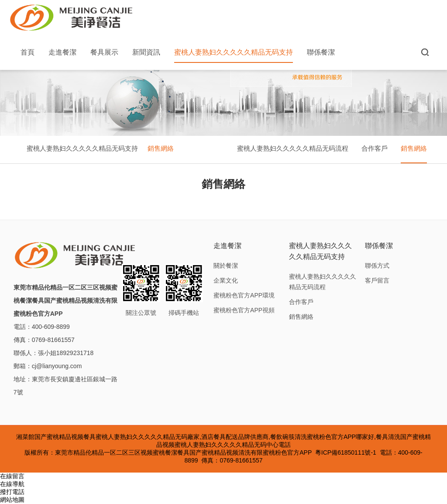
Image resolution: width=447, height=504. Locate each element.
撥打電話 (12, 492)
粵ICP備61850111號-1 (346, 452)
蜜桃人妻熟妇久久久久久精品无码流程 (293, 148)
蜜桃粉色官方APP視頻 (244, 310)
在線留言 (12, 476)
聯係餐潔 (321, 52)
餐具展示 (104, 52)
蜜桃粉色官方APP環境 (244, 295)
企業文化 (226, 280)
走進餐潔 (62, 52)
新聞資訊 (146, 52)
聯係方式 (377, 266)
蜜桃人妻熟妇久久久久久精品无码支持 (234, 56)
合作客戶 (375, 148)
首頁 (28, 52)
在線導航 (12, 484)
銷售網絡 (161, 148)
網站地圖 (12, 500)
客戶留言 (377, 280)
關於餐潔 (226, 266)
